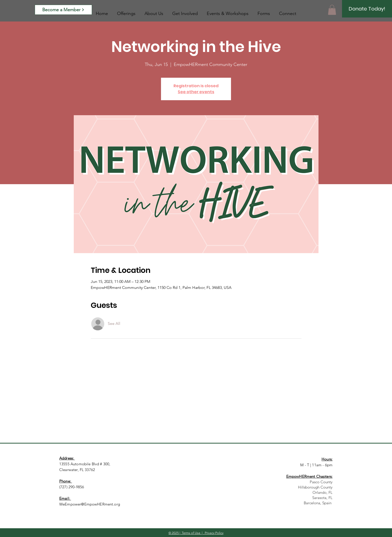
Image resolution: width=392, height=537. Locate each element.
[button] (332, 10)
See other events (196, 92)
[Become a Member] (63, 10)
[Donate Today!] (367, 9)
